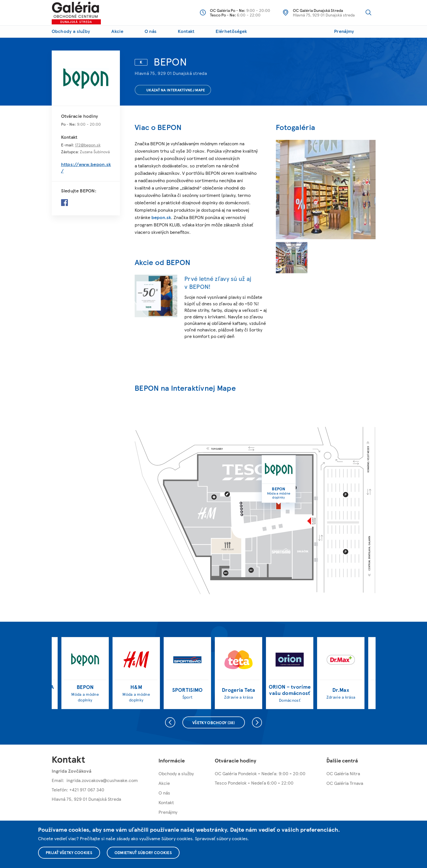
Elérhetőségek (231, 31)
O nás (151, 31)
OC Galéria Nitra (343, 773)
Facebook (64, 203)
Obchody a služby (71, 31)
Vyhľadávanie (368, 12)
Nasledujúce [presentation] (258, 722)
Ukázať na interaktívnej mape (172, 90)
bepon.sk (161, 217)
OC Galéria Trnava (345, 783)
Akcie (117, 31)
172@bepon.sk (88, 145)
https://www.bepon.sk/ (86, 168)
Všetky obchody (213, 722)
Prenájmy (344, 31)
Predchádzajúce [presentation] (169, 722)
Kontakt (186, 31)
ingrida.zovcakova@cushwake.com (102, 780)
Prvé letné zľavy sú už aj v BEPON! (218, 282)
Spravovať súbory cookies (221, 838)
